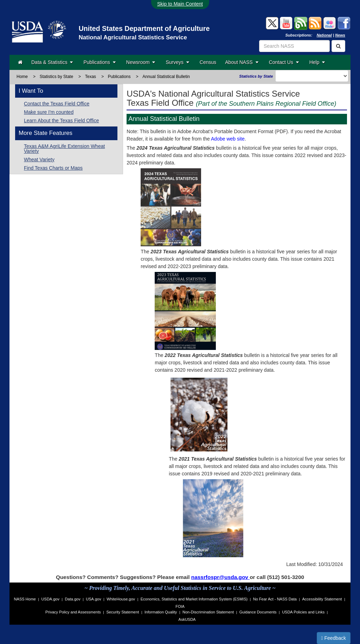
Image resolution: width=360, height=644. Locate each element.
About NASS (242, 62)
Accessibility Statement (322, 599)
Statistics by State (56, 77)
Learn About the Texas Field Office (62, 121)
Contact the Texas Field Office (57, 104)
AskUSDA (187, 619)
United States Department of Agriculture (144, 28)
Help (317, 62)
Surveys (177, 62)
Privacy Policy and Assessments (73, 612)
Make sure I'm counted (49, 112)
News (340, 35)
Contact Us (284, 62)
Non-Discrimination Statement (208, 612)
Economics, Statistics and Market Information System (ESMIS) (194, 599)
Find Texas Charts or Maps (53, 168)
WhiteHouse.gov (121, 599)
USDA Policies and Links (303, 612)
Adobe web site (228, 139)
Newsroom (141, 62)
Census (208, 62)
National (324, 35)
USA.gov (93, 599)
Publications (99, 62)
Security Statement (123, 612)
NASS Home (25, 599)
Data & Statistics (52, 62)
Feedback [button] (334, 638)
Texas (91, 77)
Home (22, 77)
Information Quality (161, 612)
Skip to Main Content (180, 4)
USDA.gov (50, 599)
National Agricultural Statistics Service (133, 37)
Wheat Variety (39, 160)
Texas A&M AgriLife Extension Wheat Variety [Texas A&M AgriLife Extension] (64, 149)
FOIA (180, 606)
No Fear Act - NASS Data (275, 599)
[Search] (338, 46)
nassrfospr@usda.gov (220, 577)
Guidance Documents (258, 612)
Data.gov (73, 599)
